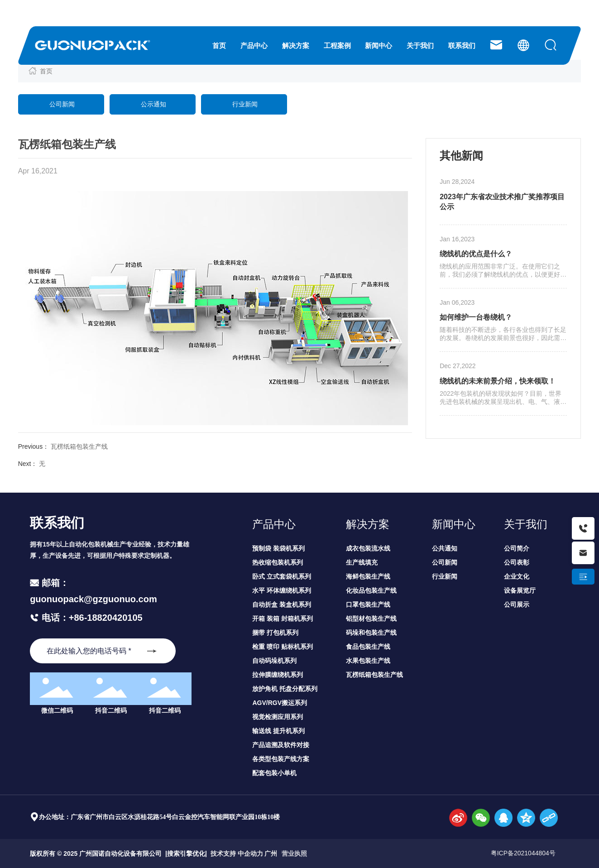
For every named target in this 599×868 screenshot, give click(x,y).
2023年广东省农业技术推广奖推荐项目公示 (502, 202)
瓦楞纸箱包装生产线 (79, 446)
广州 (271, 854)
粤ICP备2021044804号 (523, 853)
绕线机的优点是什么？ (476, 254)
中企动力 (250, 854)
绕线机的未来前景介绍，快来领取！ (498, 381)
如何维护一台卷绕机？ (476, 317)
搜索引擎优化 (186, 854)
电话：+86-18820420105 (91, 618)
